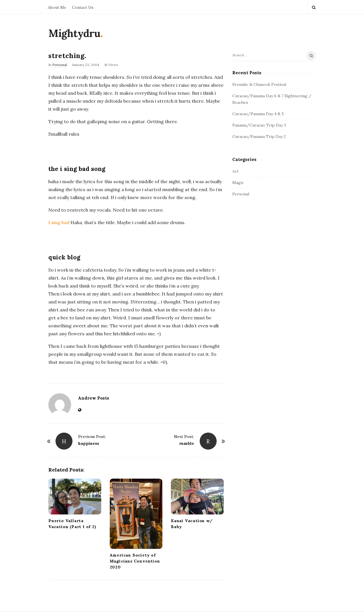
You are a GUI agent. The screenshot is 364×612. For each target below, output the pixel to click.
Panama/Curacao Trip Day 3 (259, 125)
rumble (187, 443)
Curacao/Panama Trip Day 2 (259, 137)
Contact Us (83, 7)
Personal (60, 65)
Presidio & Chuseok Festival (259, 84)
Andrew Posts (94, 398)
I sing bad (59, 222)
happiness (89, 443)
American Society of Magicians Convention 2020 (135, 561)
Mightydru (74, 33)
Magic (238, 183)
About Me (57, 7)
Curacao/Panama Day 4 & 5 (258, 114)
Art (235, 171)
